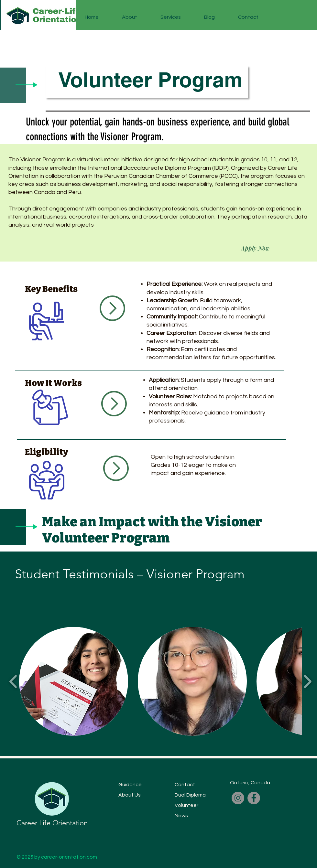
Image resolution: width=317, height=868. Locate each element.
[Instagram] (238, 798)
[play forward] (307, 681)
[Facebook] (254, 798)
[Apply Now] (255, 248)
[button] (137, 14)
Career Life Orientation (52, 823)
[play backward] (13, 681)
